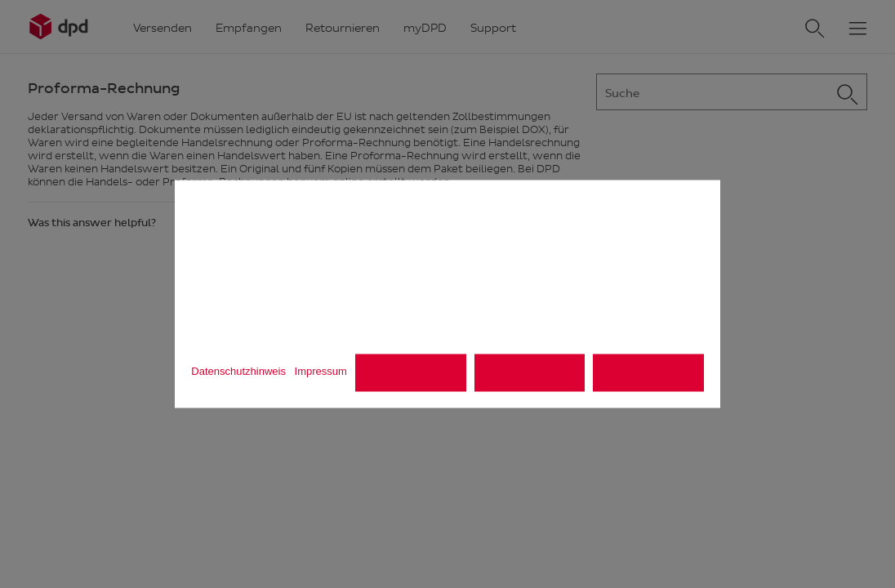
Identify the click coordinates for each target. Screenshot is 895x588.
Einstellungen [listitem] (530, 373)
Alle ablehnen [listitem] (411, 373)
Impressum (321, 370)
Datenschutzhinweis (238, 370)
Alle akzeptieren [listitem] (648, 373)
